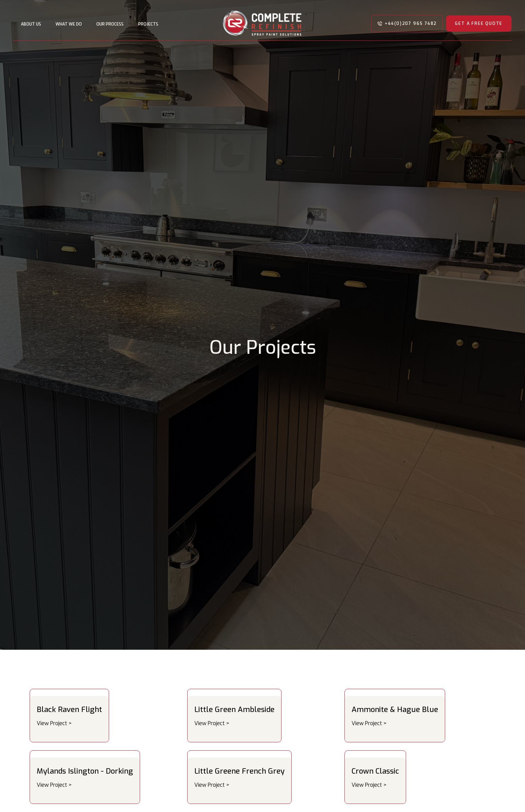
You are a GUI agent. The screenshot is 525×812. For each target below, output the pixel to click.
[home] (262, 24)
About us (31, 24)
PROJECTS (148, 24)
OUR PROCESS (110, 24)
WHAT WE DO (69, 24)
